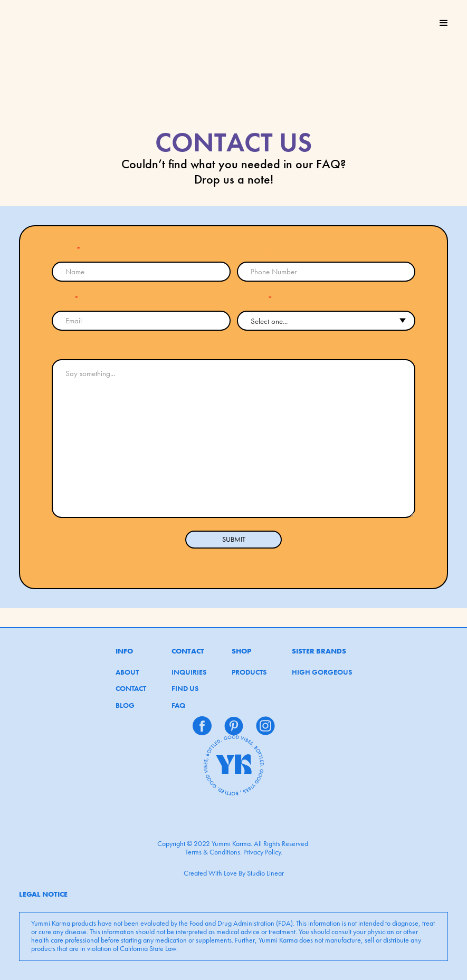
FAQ (178, 706)
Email (65, 300)
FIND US (185, 689)
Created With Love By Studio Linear (234, 873)
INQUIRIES (189, 672)
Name (66, 251)
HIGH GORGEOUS (322, 672)
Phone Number (264, 251)
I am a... (255, 300)
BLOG (125, 706)
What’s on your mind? (91, 349)
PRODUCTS (249, 672)
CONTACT (131, 689)
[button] (444, 23)
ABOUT (127, 672)
